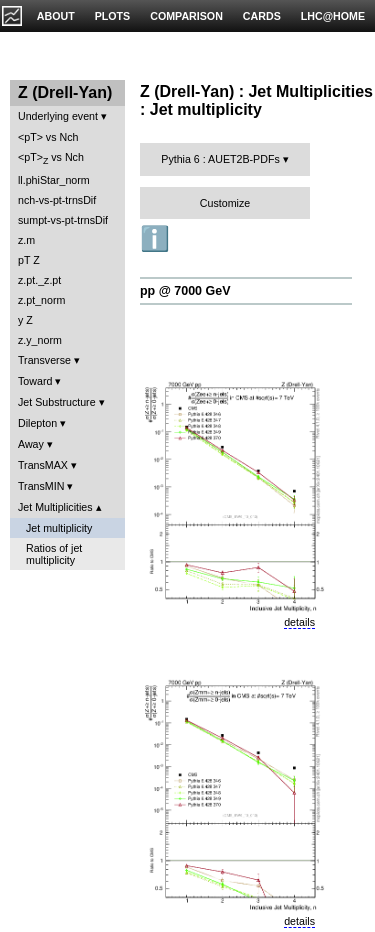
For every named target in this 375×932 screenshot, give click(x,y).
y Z (25, 320)
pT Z (29, 260)
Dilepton (37, 423)
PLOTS (113, 16)
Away (31, 444)
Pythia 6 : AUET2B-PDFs (220, 159)
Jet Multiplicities (55, 507)
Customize (225, 203)
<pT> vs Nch (48, 137)
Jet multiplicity (59, 528)
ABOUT (56, 16)
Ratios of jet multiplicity (54, 554)
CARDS (262, 16)
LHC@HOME (333, 16)
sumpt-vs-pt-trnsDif (63, 220)
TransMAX (43, 465)
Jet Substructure (57, 402)
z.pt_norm (41, 300)
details (299, 622)
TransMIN (41, 486)
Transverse (44, 360)
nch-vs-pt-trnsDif (57, 200)
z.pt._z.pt (39, 280)
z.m (26, 240)
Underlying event (58, 116)
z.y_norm (40, 340)
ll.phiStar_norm (54, 180)
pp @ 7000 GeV (185, 291)
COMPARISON (186, 16)
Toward (35, 381)
